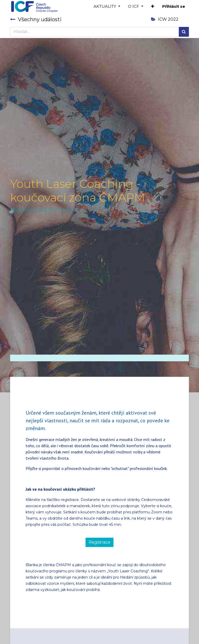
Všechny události (36, 19)
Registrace (99, 542)
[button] (153, 7)
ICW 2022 (165, 19)
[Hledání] (184, 32)
